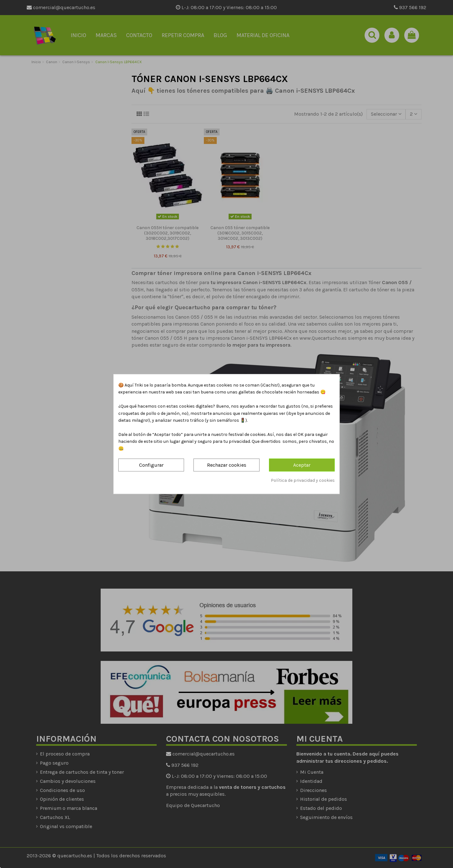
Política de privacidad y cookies (303, 480)
